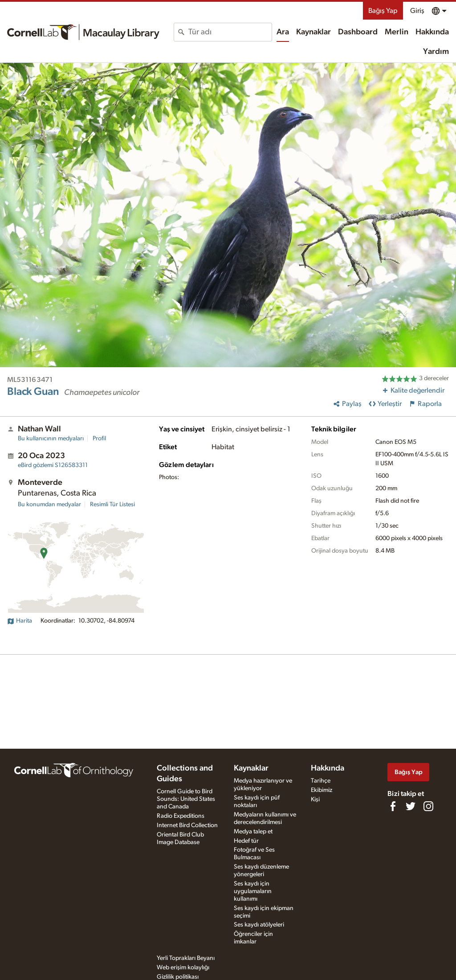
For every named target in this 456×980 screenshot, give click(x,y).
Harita (20, 621)
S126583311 (53, 465)
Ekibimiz (322, 790)
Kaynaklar (313, 32)
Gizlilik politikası (178, 977)
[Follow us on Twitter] (411, 806)
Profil (99, 439)
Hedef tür (246, 841)
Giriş (417, 11)
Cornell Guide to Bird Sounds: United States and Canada (186, 799)
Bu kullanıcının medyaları (51, 439)
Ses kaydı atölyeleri (259, 925)
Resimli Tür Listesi (112, 504)
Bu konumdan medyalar (49, 504)
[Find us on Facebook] (393, 806)
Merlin (397, 32)
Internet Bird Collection (187, 825)
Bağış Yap (383, 11)
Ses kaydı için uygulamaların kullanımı (253, 891)
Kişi (315, 800)
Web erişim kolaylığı (183, 968)
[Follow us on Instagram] (428, 806)
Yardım (436, 52)
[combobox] (230, 32)
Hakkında (432, 32)
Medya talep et (253, 832)
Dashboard (358, 32)
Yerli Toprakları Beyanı (186, 958)
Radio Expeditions (181, 816)
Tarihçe (321, 781)
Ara (283, 32)
